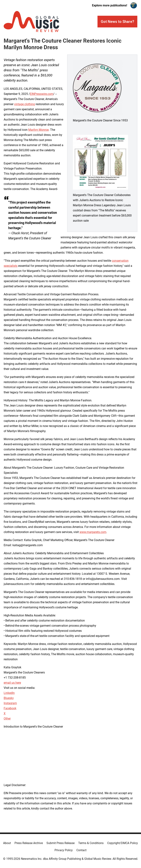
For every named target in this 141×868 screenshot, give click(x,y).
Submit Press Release (60, 843)
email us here (12, 683)
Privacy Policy (64, 850)
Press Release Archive (29, 843)
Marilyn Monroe (38, 130)
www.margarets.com (93, 532)
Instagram (10, 703)
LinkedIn (9, 693)
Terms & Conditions (91, 843)
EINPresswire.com (42, 94)
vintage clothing (25, 104)
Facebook (10, 708)
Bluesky (9, 698)
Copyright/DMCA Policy (123, 843)
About (7, 843)
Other (7, 719)
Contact (81, 850)
